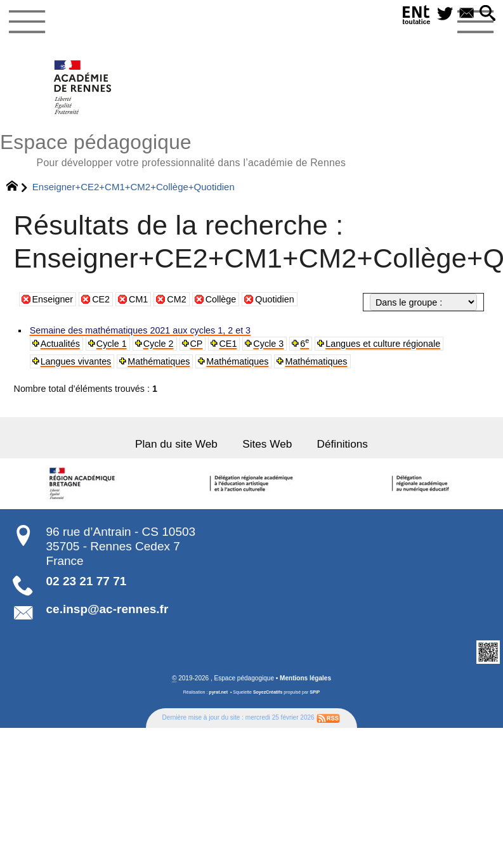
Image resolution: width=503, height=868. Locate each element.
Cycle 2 (158, 344)
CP (196, 344)
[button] (487, 14)
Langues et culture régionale (382, 344)
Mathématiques (159, 361)
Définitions (342, 444)
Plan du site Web (177, 444)
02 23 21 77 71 (87, 581)
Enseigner (53, 299)
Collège (221, 299)
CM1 (138, 299)
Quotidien (274, 299)
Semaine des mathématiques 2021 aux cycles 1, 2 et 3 (140, 330)
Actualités (60, 344)
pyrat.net (218, 692)
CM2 (176, 299)
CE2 (101, 299)
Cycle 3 (268, 344)
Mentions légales (305, 677)
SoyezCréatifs (268, 692)
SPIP (315, 692)
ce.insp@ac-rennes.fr (108, 609)
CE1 (228, 344)
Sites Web (267, 444)
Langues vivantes (76, 361)
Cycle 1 (112, 344)
